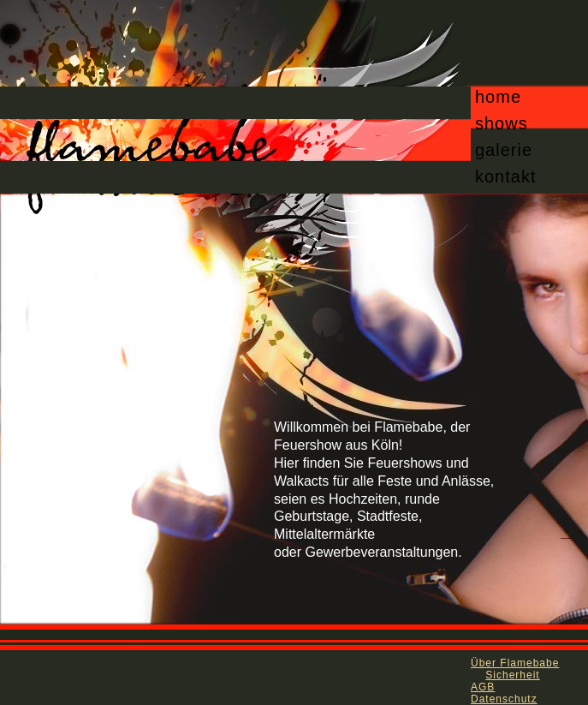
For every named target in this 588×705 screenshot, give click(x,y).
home (498, 97)
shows (502, 123)
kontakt (505, 176)
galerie (504, 150)
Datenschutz (504, 699)
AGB (483, 687)
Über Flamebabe (515, 663)
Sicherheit (512, 675)
